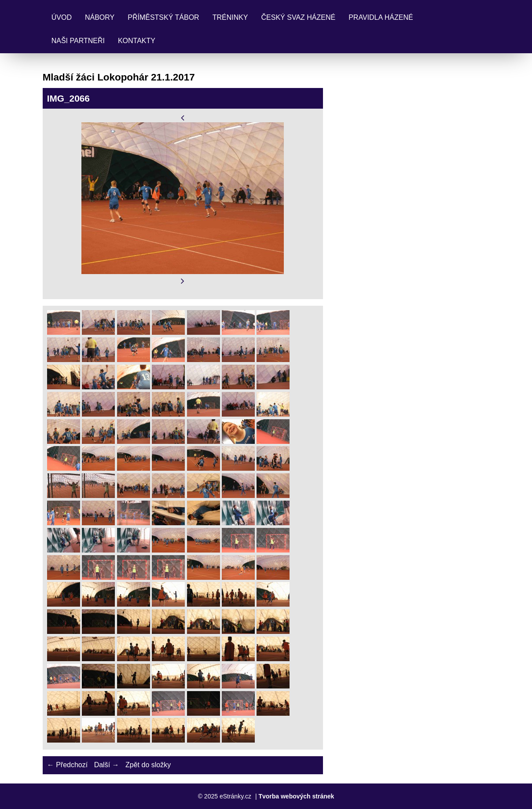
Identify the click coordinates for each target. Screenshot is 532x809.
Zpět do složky (148, 765)
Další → (107, 765)
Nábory (100, 17)
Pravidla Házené (381, 17)
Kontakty (137, 41)
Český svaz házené (299, 17)
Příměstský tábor (163, 17)
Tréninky (230, 17)
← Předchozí (67, 765)
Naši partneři (78, 41)
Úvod (62, 17)
